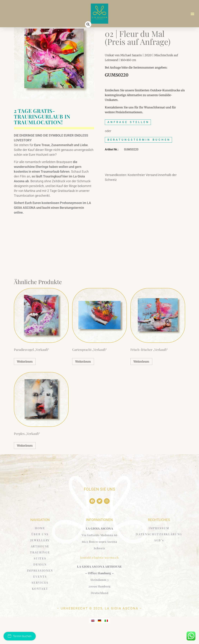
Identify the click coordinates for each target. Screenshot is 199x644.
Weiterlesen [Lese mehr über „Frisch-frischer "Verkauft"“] (141, 376)
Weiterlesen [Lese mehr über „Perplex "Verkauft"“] (25, 460)
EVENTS (40, 591)
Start (108, 35)
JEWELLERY (40, 555)
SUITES (40, 573)
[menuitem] (93, 635)
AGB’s (159, 555)
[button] (193, 14)
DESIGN (40, 579)
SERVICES (40, 597)
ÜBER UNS (40, 549)
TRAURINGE (40, 567)
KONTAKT (40, 603)
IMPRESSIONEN (40, 585)
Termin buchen (20, 636)
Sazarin (119, 35)
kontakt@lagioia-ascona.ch (99, 572)
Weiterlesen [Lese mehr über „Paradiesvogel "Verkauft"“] (25, 376)
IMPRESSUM (159, 542)
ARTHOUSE (40, 561)
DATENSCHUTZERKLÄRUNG (159, 549)
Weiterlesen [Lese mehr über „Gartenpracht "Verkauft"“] (83, 376)
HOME (40, 542)
